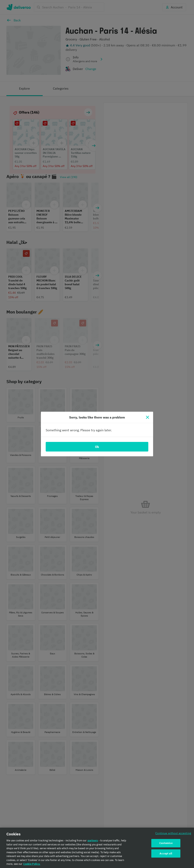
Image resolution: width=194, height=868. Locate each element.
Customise (166, 843)
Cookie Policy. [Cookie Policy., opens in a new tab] (32, 864)
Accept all (166, 853)
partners (93, 840)
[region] (97, 848)
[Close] (148, 417)
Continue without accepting (173, 833)
